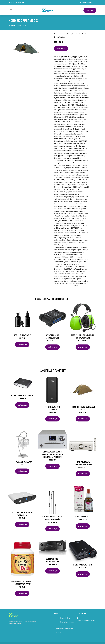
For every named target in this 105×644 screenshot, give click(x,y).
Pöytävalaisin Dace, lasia (22, 462)
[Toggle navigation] (11, 10)
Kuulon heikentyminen (66, 622)
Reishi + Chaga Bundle (22, 335)
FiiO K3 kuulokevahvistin (83, 565)
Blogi (59, 632)
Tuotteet (90, 10)
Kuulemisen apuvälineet (64, 628)
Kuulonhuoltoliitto (64, 618)
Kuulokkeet (67, 34)
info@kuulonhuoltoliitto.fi (87, 2)
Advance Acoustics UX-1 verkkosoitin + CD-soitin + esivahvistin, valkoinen (52, 454)
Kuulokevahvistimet (79, 34)
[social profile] (23, 3)
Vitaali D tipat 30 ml (83, 517)
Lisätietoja (61, 48)
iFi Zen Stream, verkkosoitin (22, 396)
